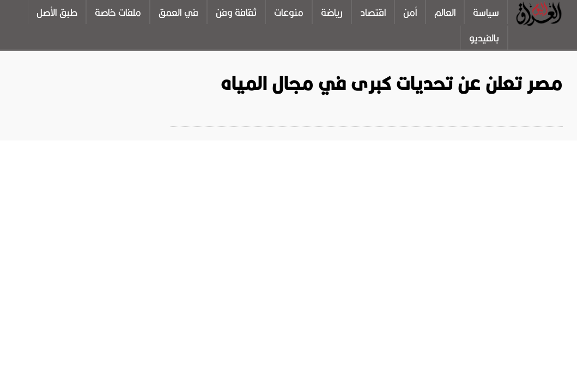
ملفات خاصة (118, 13)
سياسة (486, 13)
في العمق (178, 13)
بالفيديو (484, 38)
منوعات (289, 13)
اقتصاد (373, 13)
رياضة (332, 13)
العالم (445, 13)
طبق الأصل (57, 13)
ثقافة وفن (236, 13)
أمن (410, 13)
